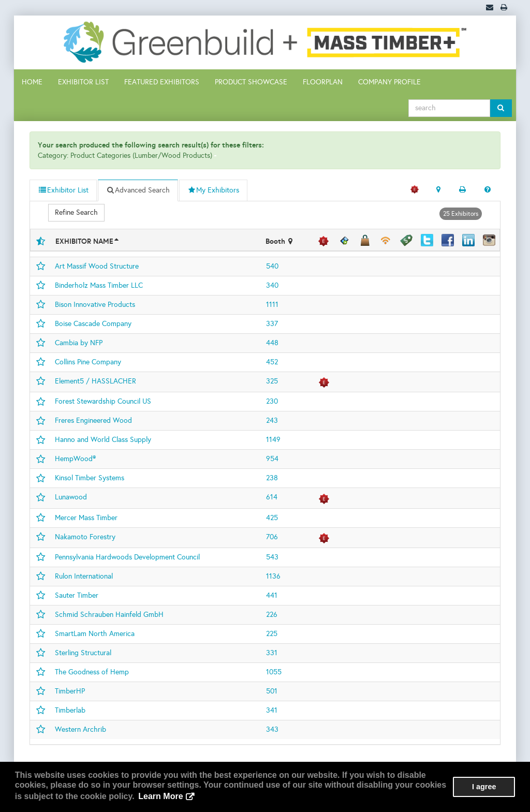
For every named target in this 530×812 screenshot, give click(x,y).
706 (272, 537)
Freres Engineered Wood (93, 420)
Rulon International (84, 576)
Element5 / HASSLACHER (95, 381)
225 (272, 634)
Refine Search (76, 212)
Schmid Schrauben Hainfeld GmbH (109, 615)
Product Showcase (251, 82)
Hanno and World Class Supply (103, 440)
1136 (273, 576)
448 (272, 343)
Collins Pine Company (88, 362)
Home (32, 82)
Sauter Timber (77, 595)
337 (272, 324)
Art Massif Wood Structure (97, 266)
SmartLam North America (95, 634)
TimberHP (70, 691)
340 (272, 285)
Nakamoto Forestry (85, 537)
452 (272, 362)
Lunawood (71, 497)
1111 (272, 305)
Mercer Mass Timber (86, 518)
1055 (274, 672)
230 (272, 401)
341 (272, 710)
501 (272, 691)
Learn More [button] (160, 796)
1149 (273, 440)
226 (272, 615)
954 (272, 459)
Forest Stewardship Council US (103, 401)
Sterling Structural (83, 653)
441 (272, 595)
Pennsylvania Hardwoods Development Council (127, 557)
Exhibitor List (83, 82)
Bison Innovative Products (95, 305)
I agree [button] (484, 787)
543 (272, 557)
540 (272, 266)
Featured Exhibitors (162, 82)
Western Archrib (80, 729)
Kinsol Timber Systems (90, 478)
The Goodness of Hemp (92, 672)
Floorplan (323, 82)
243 (272, 420)
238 (272, 478)
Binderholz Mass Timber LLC (99, 285)
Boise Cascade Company (93, 324)
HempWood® (75, 459)
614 (272, 497)
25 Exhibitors (461, 214)
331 (272, 653)
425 (272, 518)
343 (272, 729)
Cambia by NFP (79, 343)
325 (272, 381)
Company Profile (389, 82)
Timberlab (70, 710)
